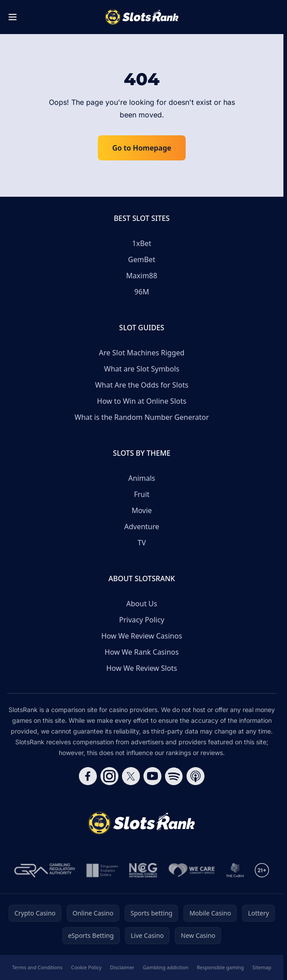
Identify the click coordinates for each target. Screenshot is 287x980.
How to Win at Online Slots (141, 401)
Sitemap (262, 967)
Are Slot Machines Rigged (142, 353)
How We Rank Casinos (141, 652)
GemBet (142, 259)
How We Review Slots (142, 668)
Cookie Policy (86, 967)
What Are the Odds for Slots (142, 385)
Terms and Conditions (37, 967)
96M (142, 292)
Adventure (142, 527)
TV (142, 543)
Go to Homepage (142, 148)
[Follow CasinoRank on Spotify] (174, 776)
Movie (141, 510)
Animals (142, 478)
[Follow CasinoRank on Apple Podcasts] (196, 776)
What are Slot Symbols (142, 369)
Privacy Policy (142, 620)
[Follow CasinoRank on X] (131, 776)
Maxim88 (141, 276)
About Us (142, 604)
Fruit (142, 494)
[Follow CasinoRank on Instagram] (109, 776)
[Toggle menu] (13, 17)
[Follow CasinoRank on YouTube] (152, 776)
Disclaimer (122, 967)
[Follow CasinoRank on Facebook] (88, 776)
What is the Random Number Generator (142, 417)
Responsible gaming (220, 967)
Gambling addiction (166, 967)
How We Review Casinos (142, 636)
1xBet (142, 243)
